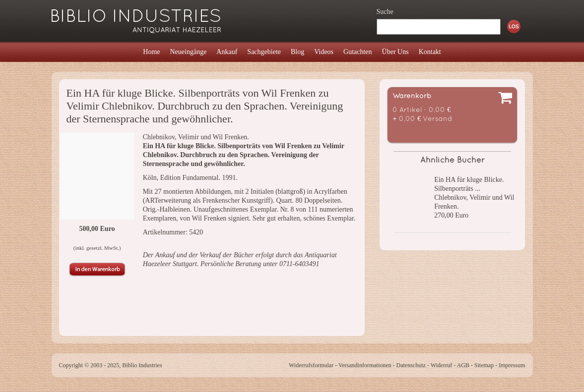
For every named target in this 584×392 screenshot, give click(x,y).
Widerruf (442, 365)
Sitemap (484, 365)
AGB (463, 365)
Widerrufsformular (311, 365)
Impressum (512, 365)
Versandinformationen (365, 365)
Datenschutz (411, 365)
